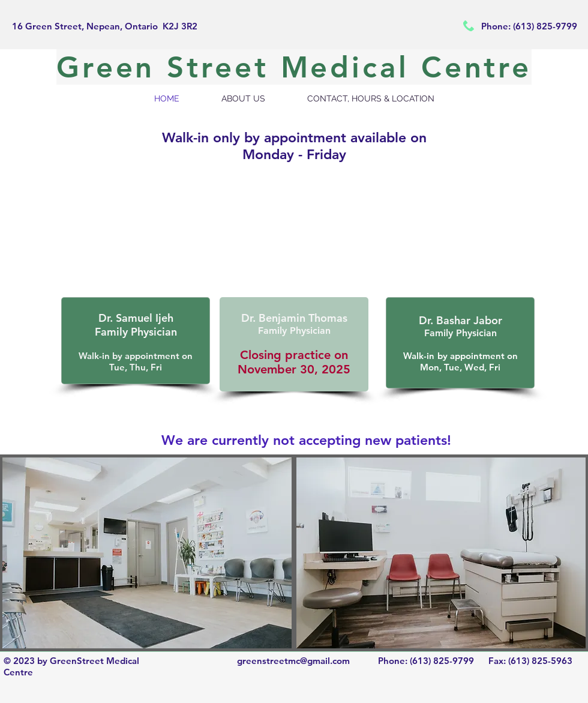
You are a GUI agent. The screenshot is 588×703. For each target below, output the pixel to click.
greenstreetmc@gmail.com (293, 661)
